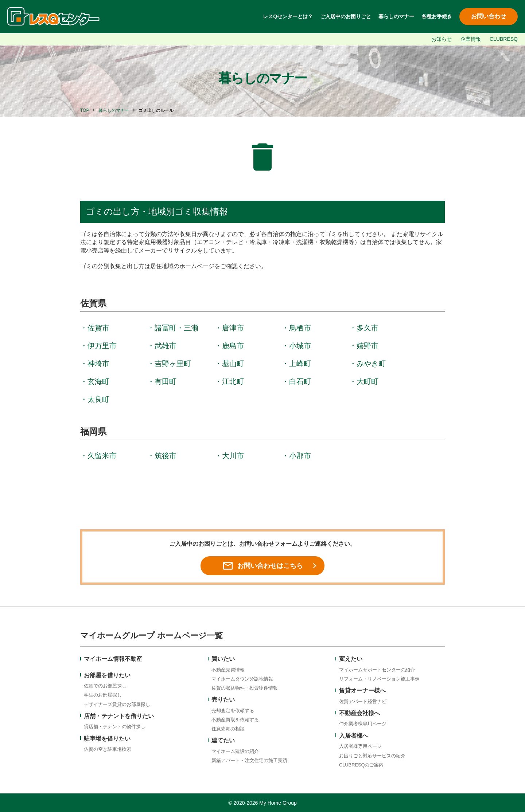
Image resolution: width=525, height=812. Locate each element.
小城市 (300, 346)
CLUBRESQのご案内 (361, 765)
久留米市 (102, 456)
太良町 (98, 399)
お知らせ (442, 39)
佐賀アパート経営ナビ (363, 701)
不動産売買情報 (228, 670)
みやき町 (371, 364)
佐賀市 (98, 328)
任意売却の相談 (228, 729)
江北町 (233, 381)
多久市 (367, 328)
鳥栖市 (300, 328)
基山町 (233, 364)
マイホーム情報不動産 (113, 659)
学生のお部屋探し (103, 695)
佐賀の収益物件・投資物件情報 (245, 688)
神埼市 (98, 364)
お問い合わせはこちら (262, 566)
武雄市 (166, 346)
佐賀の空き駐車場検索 (108, 749)
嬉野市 (367, 346)
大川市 (233, 456)
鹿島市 (233, 346)
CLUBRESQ (504, 39)
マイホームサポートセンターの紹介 (377, 670)
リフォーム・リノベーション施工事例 (379, 679)
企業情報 (471, 39)
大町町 (367, 381)
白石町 (300, 381)
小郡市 (300, 456)
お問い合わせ (489, 16)
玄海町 (98, 381)
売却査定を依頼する (233, 711)
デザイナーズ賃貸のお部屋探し (117, 704)
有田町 (166, 381)
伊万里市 (102, 346)
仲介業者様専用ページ (363, 724)
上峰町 (300, 364)
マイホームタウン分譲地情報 (242, 679)
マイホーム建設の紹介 (235, 751)
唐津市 (233, 328)
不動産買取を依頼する (235, 720)
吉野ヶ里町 (173, 364)
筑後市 (166, 456)
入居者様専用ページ (360, 746)
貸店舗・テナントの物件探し (115, 727)
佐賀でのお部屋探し (105, 686)
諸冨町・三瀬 (176, 328)
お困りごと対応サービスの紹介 (372, 756)
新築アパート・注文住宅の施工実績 (249, 760)
